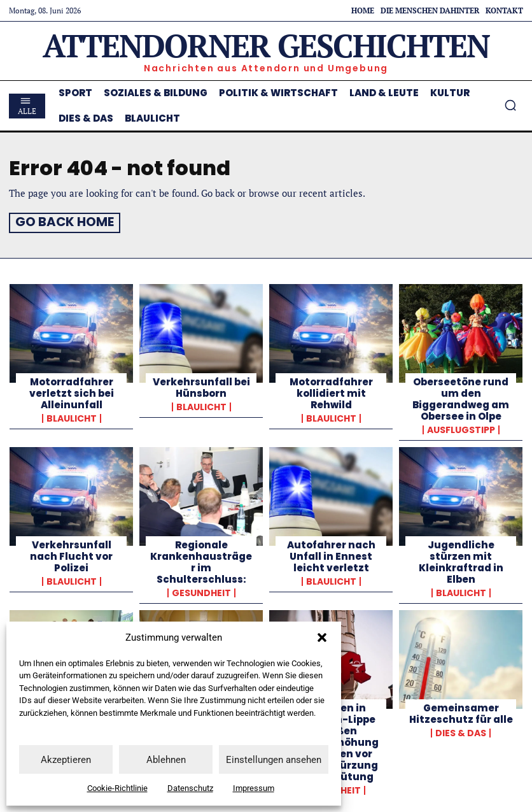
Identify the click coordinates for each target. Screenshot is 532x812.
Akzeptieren (66, 760)
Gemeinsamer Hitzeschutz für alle (461, 712)
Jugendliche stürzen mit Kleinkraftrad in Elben (461, 560)
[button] (322, 637)
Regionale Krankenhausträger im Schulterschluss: (201, 560)
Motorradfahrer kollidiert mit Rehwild (331, 391)
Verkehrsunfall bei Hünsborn (201, 386)
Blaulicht (72, 417)
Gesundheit (201, 591)
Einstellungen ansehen (274, 760)
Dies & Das (461, 731)
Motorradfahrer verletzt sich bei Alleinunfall (72, 391)
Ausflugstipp (461, 428)
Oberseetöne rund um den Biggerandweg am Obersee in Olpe (461, 397)
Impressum (254, 788)
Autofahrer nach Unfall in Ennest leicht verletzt (331, 554)
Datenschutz (190, 788)
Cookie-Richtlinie (117, 788)
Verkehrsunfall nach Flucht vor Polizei (71, 554)
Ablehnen (166, 760)
